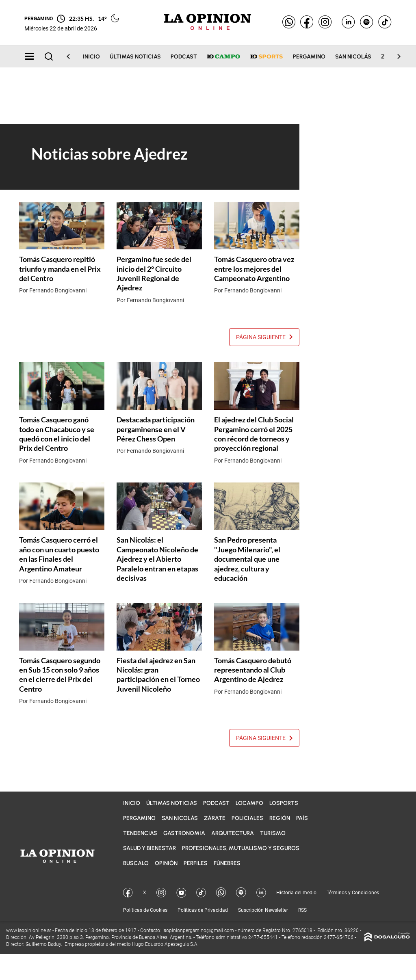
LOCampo (249, 803)
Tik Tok (201, 893)
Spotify (241, 892)
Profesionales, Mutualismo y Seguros (241, 848)
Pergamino (309, 57)
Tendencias (140, 833)
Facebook (128, 893)
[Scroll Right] (394, 56)
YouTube (181, 893)
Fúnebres (227, 863)
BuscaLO (136, 863)
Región (280, 818)
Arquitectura (233, 833)
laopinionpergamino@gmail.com (198, 930)
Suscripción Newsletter (263, 910)
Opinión (166, 863)
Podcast (184, 57)
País (302, 818)
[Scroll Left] (73, 56)
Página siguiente (264, 337)
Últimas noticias (135, 57)
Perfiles (196, 863)
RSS (302, 910)
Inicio (91, 57)
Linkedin (261, 893)
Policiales (247, 818)
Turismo (273, 833)
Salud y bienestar (149, 848)
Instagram (161, 893)
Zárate (215, 818)
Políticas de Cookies (145, 910)
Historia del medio (296, 893)
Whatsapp (221, 892)
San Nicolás (353, 57)
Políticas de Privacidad (203, 910)
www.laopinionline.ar (29, 930)
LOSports (284, 803)
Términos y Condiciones (353, 893)
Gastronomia (184, 833)
